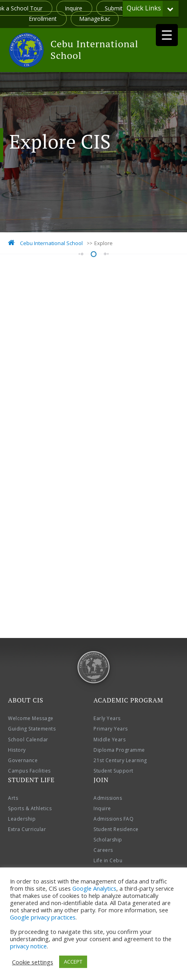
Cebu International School (94, 49)
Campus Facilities (29, 771)
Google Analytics (94, 888)
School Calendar (28, 740)
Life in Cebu (108, 860)
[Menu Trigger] (167, 35)
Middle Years (109, 740)
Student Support (113, 771)
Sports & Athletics (30, 808)
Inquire (74, 8)
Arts (13, 798)
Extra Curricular (27, 829)
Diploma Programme (119, 750)
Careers (103, 850)
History (17, 750)
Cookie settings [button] (33, 962)
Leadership (22, 819)
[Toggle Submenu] (171, 9)
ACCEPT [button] (73, 962)
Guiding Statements (32, 729)
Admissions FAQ (113, 819)
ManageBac (95, 19)
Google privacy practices (43, 917)
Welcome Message (31, 718)
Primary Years (111, 729)
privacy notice (28, 946)
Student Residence (116, 829)
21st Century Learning (120, 760)
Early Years (107, 718)
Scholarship (108, 840)
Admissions (108, 798)
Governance (23, 760)
